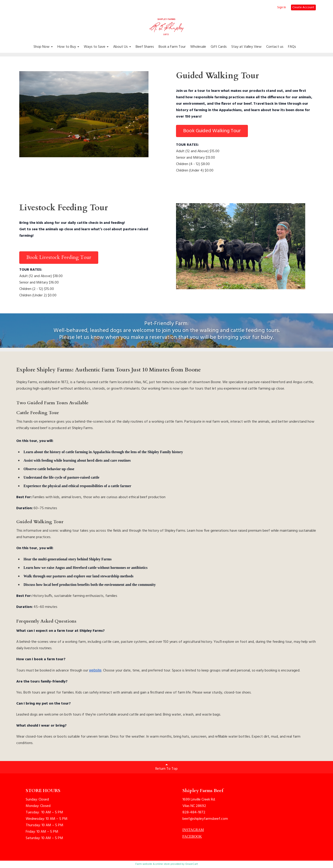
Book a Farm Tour (172, 47)
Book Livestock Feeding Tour (59, 257)
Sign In (282, 8)
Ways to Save (96, 47)
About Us (122, 47)
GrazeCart (192, 864)
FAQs (292, 47)
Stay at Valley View (246, 47)
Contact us (275, 47)
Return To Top (166, 767)
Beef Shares (145, 47)
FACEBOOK (192, 836)
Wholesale (198, 47)
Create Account (303, 7)
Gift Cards (219, 47)
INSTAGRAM (193, 830)
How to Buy (68, 47)
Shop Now (43, 47)
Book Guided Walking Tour (212, 131)
